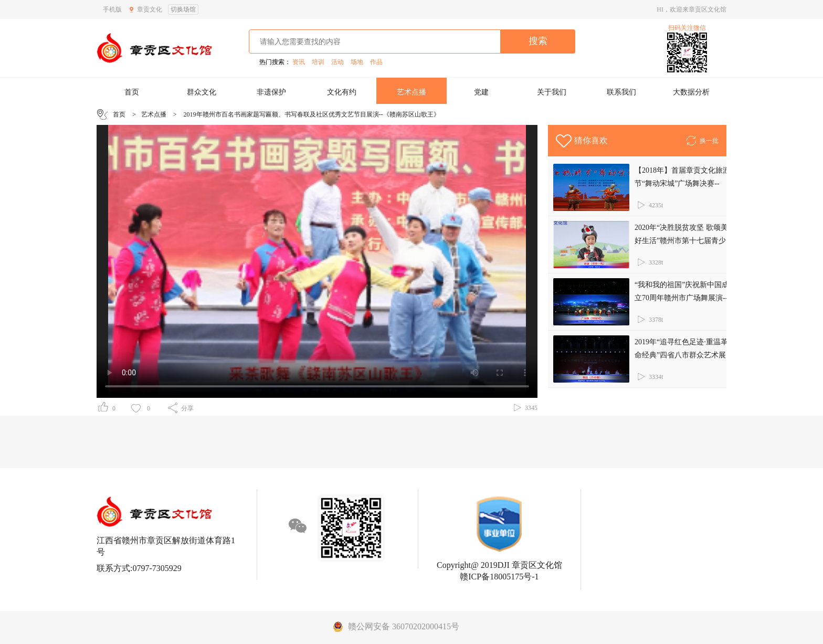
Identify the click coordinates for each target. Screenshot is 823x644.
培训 (318, 62)
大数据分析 (691, 92)
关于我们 (552, 92)
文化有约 (342, 92)
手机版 (112, 9)
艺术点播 (411, 92)
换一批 (702, 139)
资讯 (299, 62)
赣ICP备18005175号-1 (499, 577)
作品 (376, 62)
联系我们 (621, 92)
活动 (337, 62)
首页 (132, 92)
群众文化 (202, 92)
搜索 (538, 41)
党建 (481, 92)
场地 (357, 62)
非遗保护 (271, 92)
